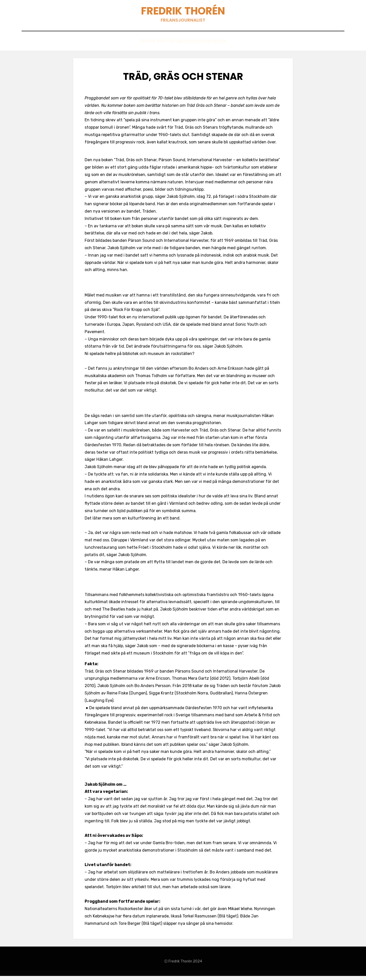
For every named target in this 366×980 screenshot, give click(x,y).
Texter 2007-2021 (143, 46)
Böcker (201, 46)
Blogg (177, 46)
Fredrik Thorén (183, 13)
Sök (237, 46)
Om (221, 46)
